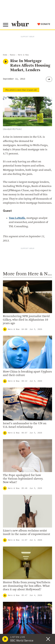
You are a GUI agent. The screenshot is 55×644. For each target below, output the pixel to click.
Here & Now (23, 55)
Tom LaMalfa (17, 218)
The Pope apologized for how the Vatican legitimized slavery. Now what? (23, 479)
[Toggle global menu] (6, 25)
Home (5, 55)
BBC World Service (22, 641)
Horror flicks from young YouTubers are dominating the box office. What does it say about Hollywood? (27, 586)
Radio (13, 55)
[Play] (5, 329)
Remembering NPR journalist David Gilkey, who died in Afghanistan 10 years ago (26, 320)
